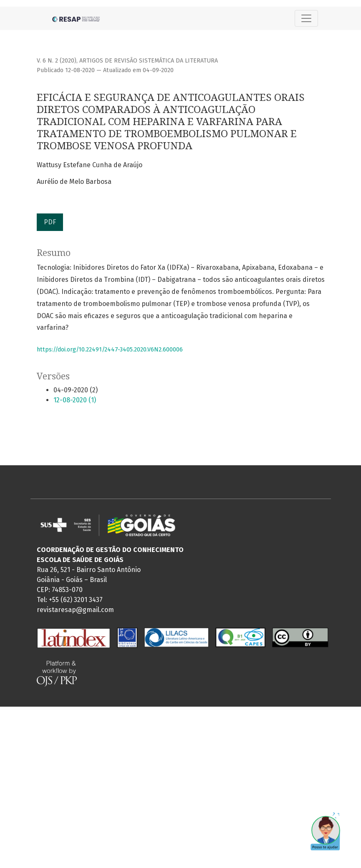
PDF (50, 222)
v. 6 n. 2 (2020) (57, 61)
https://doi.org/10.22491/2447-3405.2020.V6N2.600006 (110, 350)
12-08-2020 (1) (75, 400)
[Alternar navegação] (306, 18)
